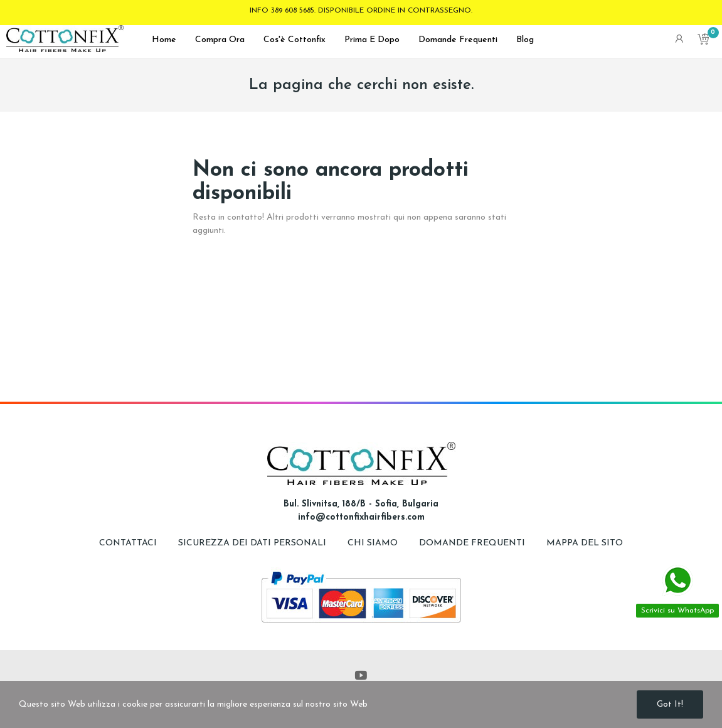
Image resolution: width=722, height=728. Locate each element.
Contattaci (128, 543)
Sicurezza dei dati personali (253, 543)
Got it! (670, 704)
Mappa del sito (585, 543)
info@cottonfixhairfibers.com (361, 517)
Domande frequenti (473, 543)
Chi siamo (374, 543)
